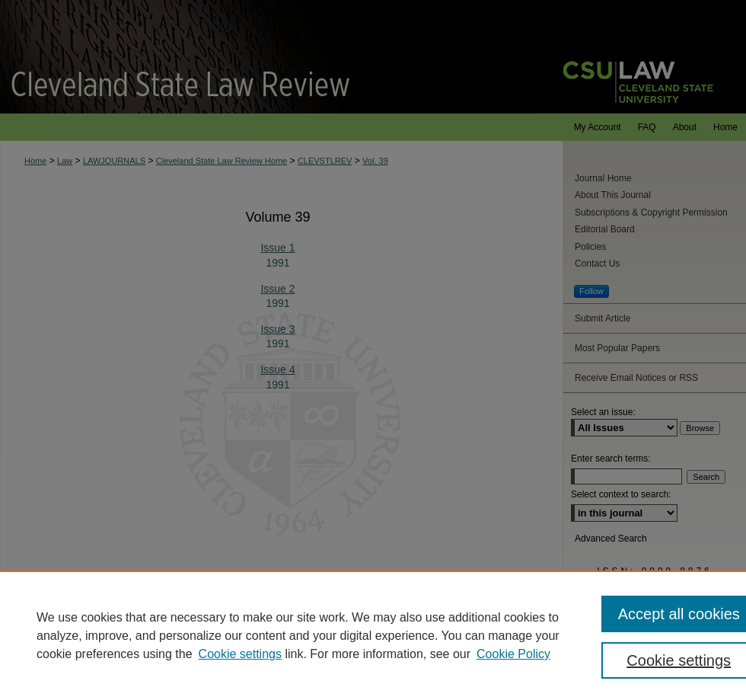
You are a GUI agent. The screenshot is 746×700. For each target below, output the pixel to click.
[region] (373, 635)
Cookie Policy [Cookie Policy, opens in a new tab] (513, 654)
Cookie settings (240, 654)
